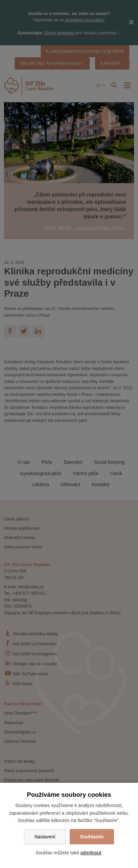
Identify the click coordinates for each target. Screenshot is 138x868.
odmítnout (91, 853)
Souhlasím (92, 837)
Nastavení (45, 837)
